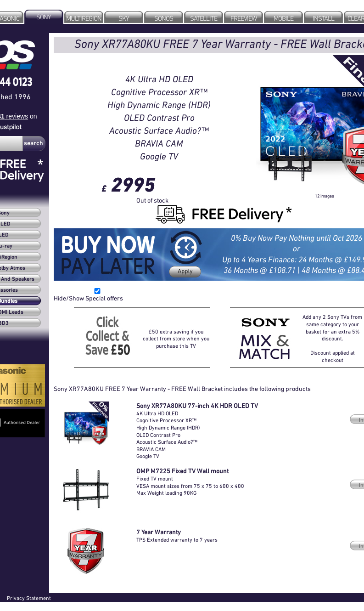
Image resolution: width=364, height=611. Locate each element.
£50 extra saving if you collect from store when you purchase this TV (176, 339)
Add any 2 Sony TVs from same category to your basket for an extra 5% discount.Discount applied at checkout (332, 338)
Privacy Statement (29, 598)
